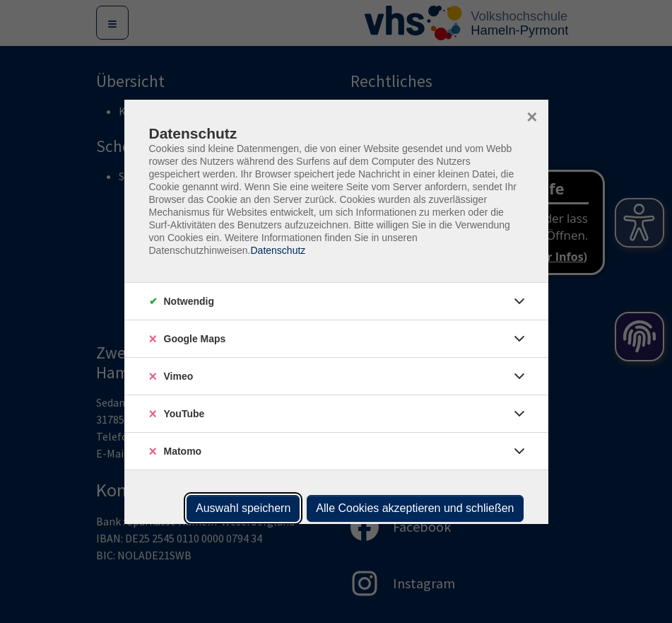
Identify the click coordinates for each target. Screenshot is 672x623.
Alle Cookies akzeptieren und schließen (415, 508)
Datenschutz (278, 250)
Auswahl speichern (243, 508)
